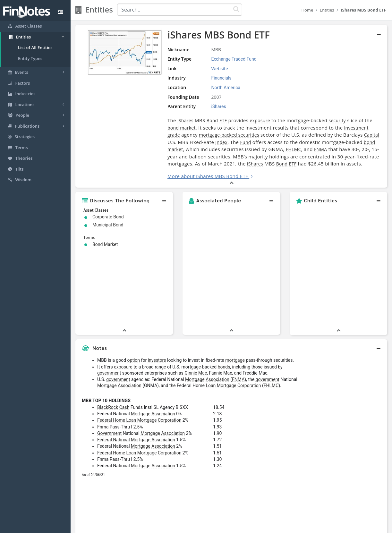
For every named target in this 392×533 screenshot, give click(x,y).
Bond (212, 120)
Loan (211, 307)
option (134, 282)
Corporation (249, 307)
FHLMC (294, 149)
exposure (260, 120)
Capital (372, 135)
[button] (124, 200)
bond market (182, 128)
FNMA (320, 149)
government (109, 294)
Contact (245, 527)
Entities (327, 10)
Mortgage (195, 301)
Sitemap (173, 527)
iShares (185, 120)
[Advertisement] (347, 372)
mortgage (235, 282)
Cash (124, 329)
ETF (223, 120)
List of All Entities (35, 47)
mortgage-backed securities (229, 135)
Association (217, 301)
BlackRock (108, 329)
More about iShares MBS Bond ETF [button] (208, 176)
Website (219, 68)
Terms (226, 527)
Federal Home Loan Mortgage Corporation (139, 342)
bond (369, 142)
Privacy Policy (200, 527)
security (337, 120)
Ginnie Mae (196, 294)
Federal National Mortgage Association (136, 361)
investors (157, 282)
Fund (246, 142)
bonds (224, 288)
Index (221, 142)
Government (109, 355)
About (153, 527)
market (175, 149)
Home (307, 10)
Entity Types (30, 58)
